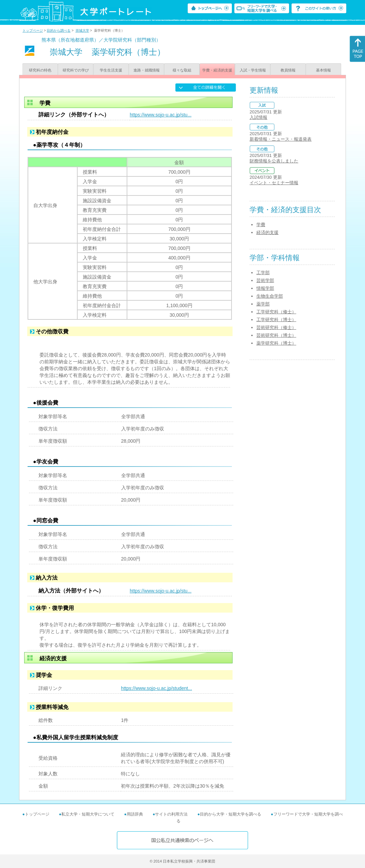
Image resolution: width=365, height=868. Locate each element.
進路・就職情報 (147, 70)
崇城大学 (82, 30)
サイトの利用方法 (171, 814)
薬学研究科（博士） (276, 343)
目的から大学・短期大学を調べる (231, 814)
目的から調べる (59, 30)
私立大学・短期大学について (88, 814)
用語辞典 (135, 814)
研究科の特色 (40, 70)
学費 (261, 225)
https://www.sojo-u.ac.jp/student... (156, 688)
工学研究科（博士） (276, 320)
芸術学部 (265, 280)
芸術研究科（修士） (276, 327)
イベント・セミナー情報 (274, 183)
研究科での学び (76, 70)
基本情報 (323, 70)
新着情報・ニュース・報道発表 (281, 139)
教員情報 (288, 70)
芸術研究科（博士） (276, 335)
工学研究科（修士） (276, 312)
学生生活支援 (111, 70)
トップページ (33, 30)
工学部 (263, 273)
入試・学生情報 (253, 70)
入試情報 (258, 117)
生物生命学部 (270, 296)
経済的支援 (267, 232)
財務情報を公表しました (274, 161)
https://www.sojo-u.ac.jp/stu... (161, 115)
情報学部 (265, 288)
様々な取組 (182, 70)
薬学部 (263, 304)
